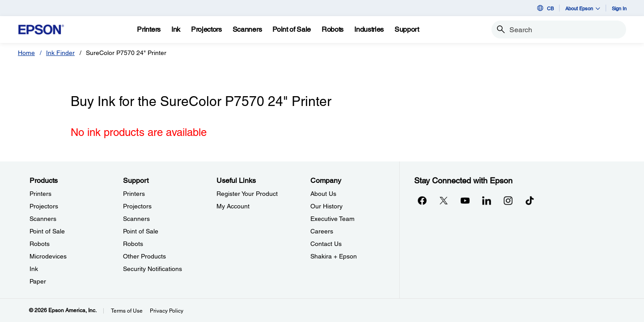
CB (545, 8)
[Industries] (369, 30)
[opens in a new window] (530, 200)
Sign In (619, 8)
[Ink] (176, 30)
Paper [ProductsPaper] (38, 281)
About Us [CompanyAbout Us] (323, 194)
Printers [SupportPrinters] (134, 194)
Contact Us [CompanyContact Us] (326, 244)
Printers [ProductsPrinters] (40, 194)
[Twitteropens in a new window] (444, 200)
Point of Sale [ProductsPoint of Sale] (47, 231)
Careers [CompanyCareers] (322, 231)
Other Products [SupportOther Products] (144, 256)
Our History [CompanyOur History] (326, 206)
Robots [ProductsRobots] (40, 244)
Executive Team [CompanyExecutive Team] (333, 219)
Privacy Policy (167, 311)
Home (26, 53)
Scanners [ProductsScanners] (43, 219)
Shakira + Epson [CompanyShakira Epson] (334, 256)
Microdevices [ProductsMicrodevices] (48, 256)
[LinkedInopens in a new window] (487, 200)
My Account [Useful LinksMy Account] (233, 206)
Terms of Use (127, 311)
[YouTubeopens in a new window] (465, 200)
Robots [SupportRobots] (133, 244)
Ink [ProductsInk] (34, 269)
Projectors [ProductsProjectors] (44, 206)
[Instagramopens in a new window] (508, 200)
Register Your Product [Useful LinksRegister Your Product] (247, 194)
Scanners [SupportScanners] (136, 219)
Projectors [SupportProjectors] (137, 206)
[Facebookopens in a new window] (422, 200)
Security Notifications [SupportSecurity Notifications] (153, 269)
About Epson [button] (583, 8)
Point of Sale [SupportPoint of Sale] (141, 231)
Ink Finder (60, 53)
